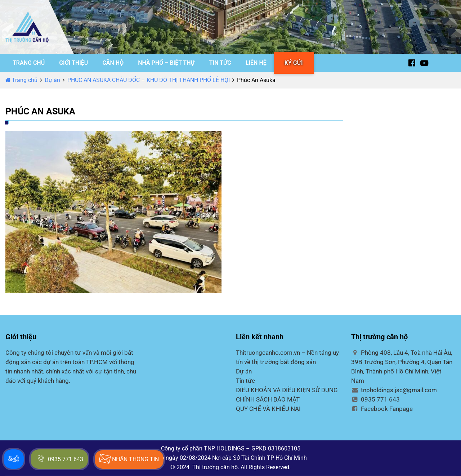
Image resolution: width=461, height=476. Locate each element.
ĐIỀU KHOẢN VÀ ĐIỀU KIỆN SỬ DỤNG (287, 390)
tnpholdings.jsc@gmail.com (394, 390)
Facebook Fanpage (382, 409)
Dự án (52, 80)
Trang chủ (21, 80)
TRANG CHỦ (29, 63)
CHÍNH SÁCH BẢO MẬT (268, 399)
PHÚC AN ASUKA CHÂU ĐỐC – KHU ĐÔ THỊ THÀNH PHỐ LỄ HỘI (149, 80)
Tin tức (245, 381)
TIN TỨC (220, 63)
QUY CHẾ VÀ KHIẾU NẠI (268, 409)
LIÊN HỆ (256, 63)
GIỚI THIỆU (73, 63)
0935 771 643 (375, 399)
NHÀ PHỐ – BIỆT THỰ (166, 63)
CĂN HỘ (113, 63)
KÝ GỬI (294, 63)
